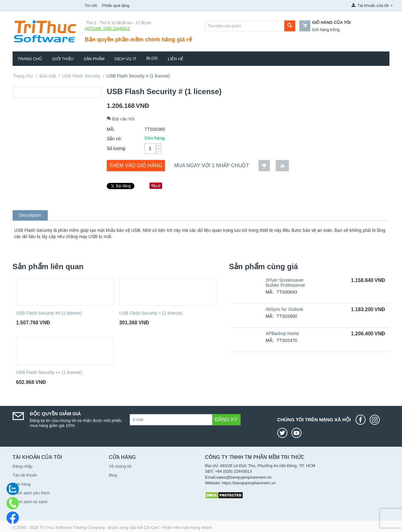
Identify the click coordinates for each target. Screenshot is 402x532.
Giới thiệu (63, 59)
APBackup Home (282, 333)
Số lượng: (117, 148)
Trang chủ (30, 59)
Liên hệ (175, 59)
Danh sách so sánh (30, 502)
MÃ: (111, 129)
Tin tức (91, 5)
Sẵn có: (114, 139)
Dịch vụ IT (126, 59)
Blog (152, 58)
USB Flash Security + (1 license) (151, 313)
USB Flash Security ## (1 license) (49, 313)
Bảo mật (48, 76)
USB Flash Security (81, 76)
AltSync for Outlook (285, 309)
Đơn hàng (22, 484)
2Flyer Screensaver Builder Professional (285, 283)
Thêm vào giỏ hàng (136, 165)
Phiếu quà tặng (116, 5)
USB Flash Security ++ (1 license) (49, 372)
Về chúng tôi (120, 466)
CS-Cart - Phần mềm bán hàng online (178, 527)
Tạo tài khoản (25, 475)
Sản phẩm (94, 59)
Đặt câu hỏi (121, 119)
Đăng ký (226, 420)
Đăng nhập (22, 466)
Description (30, 215)
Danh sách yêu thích (31, 493)
